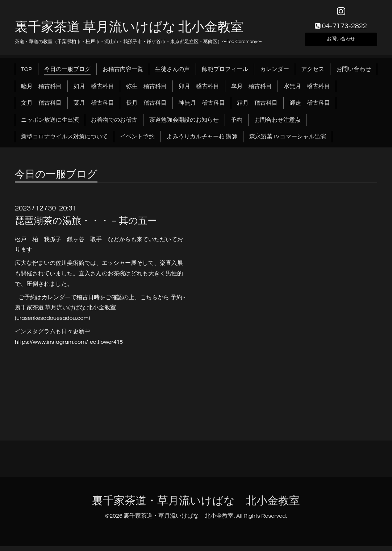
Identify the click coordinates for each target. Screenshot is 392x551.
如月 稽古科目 (94, 91)
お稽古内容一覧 (123, 74)
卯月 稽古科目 (199, 91)
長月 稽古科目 (146, 108)
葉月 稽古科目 (94, 108)
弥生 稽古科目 (146, 91)
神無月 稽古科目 (202, 108)
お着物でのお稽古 (114, 124)
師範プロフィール (225, 74)
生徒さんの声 (172, 74)
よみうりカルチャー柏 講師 (202, 141)
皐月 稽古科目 (251, 91)
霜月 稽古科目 (257, 108)
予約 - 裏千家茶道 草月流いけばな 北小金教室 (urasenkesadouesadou (100, 312)
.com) (83, 323)
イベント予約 (137, 141)
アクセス (313, 74)
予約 (237, 124)
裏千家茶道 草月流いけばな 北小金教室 (129, 32)
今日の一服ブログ (67, 74)
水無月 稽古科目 (307, 91)
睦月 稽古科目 (41, 91)
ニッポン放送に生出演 (50, 124)
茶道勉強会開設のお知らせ (184, 124)
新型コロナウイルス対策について (64, 141)
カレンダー (275, 74)
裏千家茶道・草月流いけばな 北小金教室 (196, 505)
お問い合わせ (341, 42)
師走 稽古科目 (310, 108)
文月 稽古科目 (41, 108)
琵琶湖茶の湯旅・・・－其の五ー (86, 226)
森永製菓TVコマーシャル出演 (287, 141)
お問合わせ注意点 (278, 124)
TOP (27, 74)
